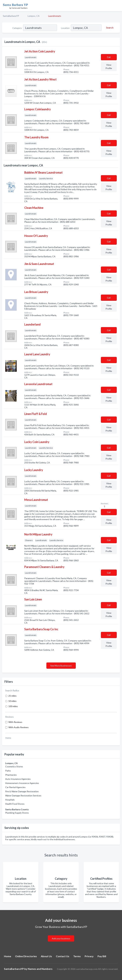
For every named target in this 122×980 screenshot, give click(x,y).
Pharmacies (11, 775)
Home (8, 956)
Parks (8, 771)
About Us (46, 956)
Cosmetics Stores (14, 766)
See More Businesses (61, 666)
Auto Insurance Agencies (18, 779)
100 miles (13, 706)
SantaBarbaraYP (11, 16)
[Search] (109, 28)
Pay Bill (102, 956)
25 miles (12, 696)
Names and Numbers (40, 969)
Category (17, 28)
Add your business (61, 938)
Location (65, 28)
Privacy (89, 956)
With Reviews (15, 722)
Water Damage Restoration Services (23, 795)
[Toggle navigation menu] (118, 6)
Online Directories (26, 956)
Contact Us (63, 956)
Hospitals (10, 800)
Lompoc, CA (34, 16)
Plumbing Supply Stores (17, 813)
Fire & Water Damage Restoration (22, 791)
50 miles (12, 701)
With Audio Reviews (19, 727)
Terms (77, 956)
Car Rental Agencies (15, 787)
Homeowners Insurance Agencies (22, 783)
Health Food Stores (15, 804)
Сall (109, 57)
